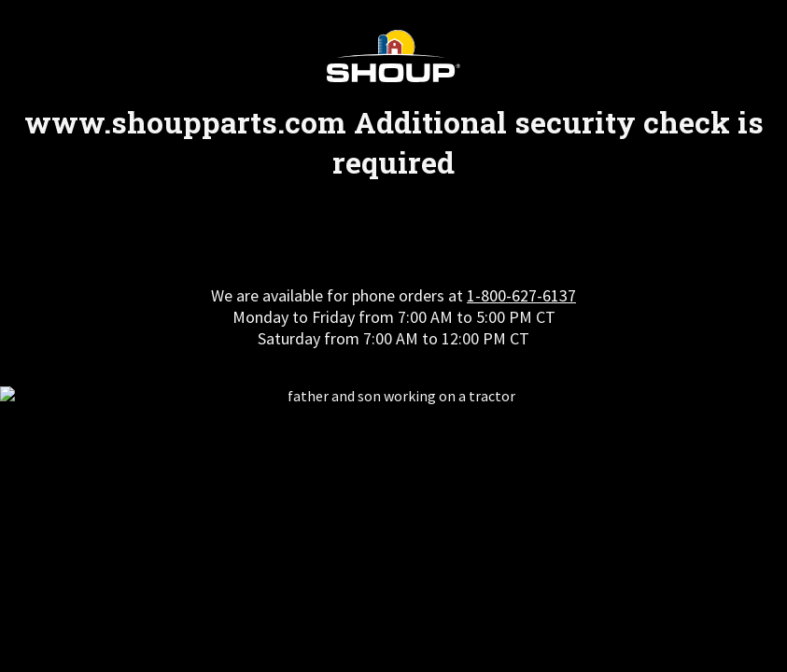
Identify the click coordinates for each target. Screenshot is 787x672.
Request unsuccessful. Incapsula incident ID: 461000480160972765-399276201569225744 (393, 336)
